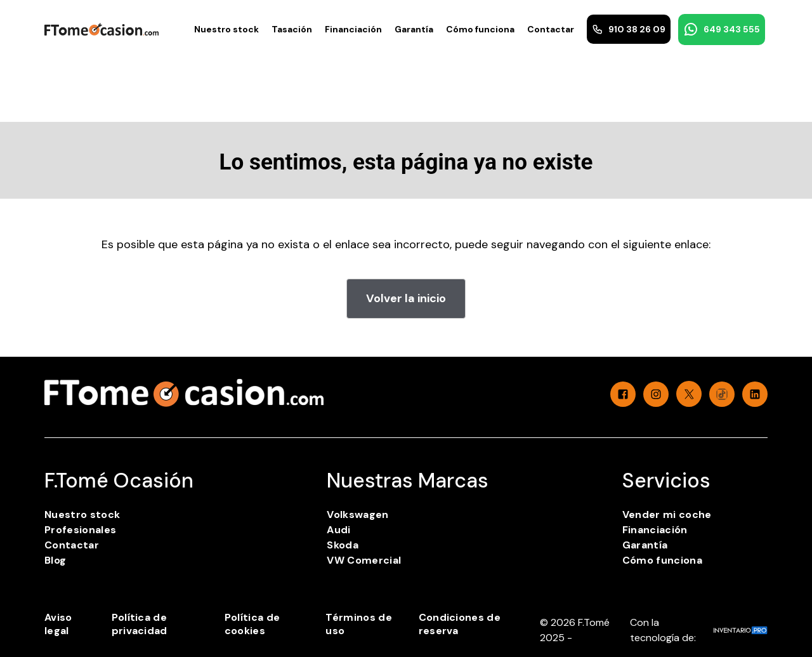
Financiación (353, 29)
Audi (338, 530)
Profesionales (80, 530)
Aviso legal (58, 624)
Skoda (343, 545)
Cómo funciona (480, 29)
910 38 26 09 (629, 29)
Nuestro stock (226, 29)
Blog (55, 560)
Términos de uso (359, 624)
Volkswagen (357, 514)
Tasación (292, 29)
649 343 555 (722, 29)
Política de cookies (252, 624)
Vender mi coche (667, 514)
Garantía (414, 29)
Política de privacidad (140, 624)
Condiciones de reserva (460, 624)
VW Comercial (364, 560)
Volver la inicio (406, 298)
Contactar (551, 29)
